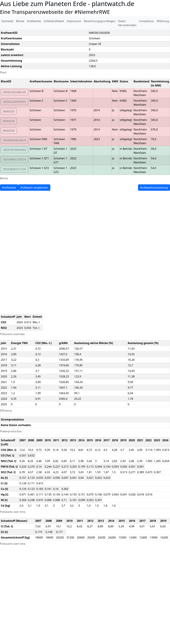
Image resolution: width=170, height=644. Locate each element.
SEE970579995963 (14, 150)
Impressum (74, 21)
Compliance (146, 21)
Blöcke (20, 21)
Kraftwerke (34, 21)
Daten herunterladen (127, 23)
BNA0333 (9, 111)
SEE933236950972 (14, 102)
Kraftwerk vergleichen (34, 188)
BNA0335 (9, 131)
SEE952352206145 (14, 92)
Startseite (7, 21)
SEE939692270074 (14, 160)
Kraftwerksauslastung (154, 188)
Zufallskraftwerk (54, 21)
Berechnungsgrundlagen (100, 21)
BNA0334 (9, 121)
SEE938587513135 (14, 169)
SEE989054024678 (14, 140)
